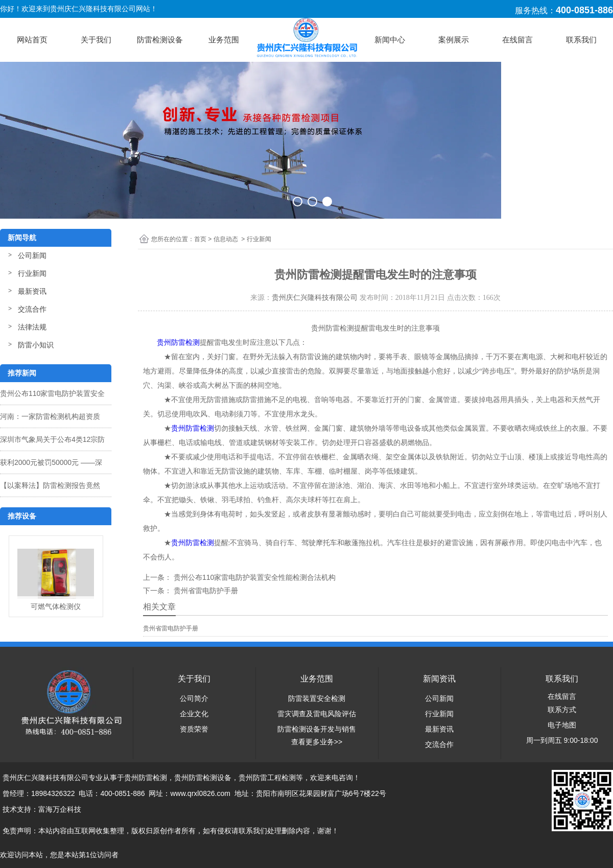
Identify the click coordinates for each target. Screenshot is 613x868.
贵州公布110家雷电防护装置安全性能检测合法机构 (254, 577)
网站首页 (32, 40)
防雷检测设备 (160, 40)
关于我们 (96, 40)
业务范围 (224, 40)
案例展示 (454, 40)
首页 (200, 239)
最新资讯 (32, 291)
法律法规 (32, 327)
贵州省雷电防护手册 (205, 591)
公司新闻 (32, 255)
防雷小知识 (36, 345)
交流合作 (32, 309)
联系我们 (581, 40)
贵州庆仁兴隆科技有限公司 (315, 298)
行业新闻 (32, 273)
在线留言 (517, 40)
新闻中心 (390, 40)
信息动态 (226, 239)
